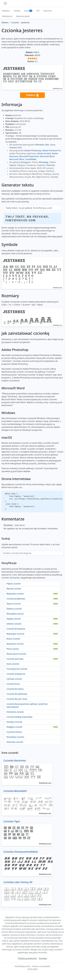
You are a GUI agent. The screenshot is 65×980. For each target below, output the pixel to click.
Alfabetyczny (7, 16)
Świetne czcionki (14, 609)
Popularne (48, 11)
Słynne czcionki (13, 604)
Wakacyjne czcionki (15, 634)
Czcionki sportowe (15, 659)
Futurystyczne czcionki (17, 669)
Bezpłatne (6, 11)
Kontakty (43, 958)
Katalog (17, 11)
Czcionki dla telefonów (17, 694)
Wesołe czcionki (14, 589)
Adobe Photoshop (33, 150)
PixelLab (50, 165)
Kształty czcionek (14, 722)
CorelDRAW (30, 159)
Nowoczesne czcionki (16, 654)
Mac (47, 145)
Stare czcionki (13, 664)
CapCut (13, 165)
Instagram (26, 162)
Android (13, 148)
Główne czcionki (14, 624)
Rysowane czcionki (15, 644)
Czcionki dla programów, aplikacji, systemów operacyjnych (27, 705)
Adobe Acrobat (44, 153)
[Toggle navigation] (5, 3)
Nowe (28, 11)
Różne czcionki (13, 639)
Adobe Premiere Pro (52, 150)
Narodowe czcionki (15, 737)
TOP (38, 11)
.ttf (20, 133)
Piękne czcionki (14, 584)
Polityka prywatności (27, 958)
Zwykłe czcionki (14, 619)
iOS (19, 148)
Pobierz (32, 95)
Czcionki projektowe (16, 599)
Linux (53, 145)
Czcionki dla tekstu (15, 689)
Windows (40, 145)
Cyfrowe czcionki (14, 679)
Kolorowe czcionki (15, 742)
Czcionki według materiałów (19, 717)
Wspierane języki (23, 16)
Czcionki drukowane (16, 629)
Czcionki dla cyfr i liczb (17, 699)
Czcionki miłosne (14, 732)
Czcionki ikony (13, 684)
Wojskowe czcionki (15, 594)
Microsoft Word (47, 156)
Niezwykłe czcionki (15, 614)
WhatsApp (44, 162)
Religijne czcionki (14, 727)
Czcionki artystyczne (16, 674)
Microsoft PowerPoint (29, 156)
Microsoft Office (17, 159)
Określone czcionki (15, 712)
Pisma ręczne (13, 649)
